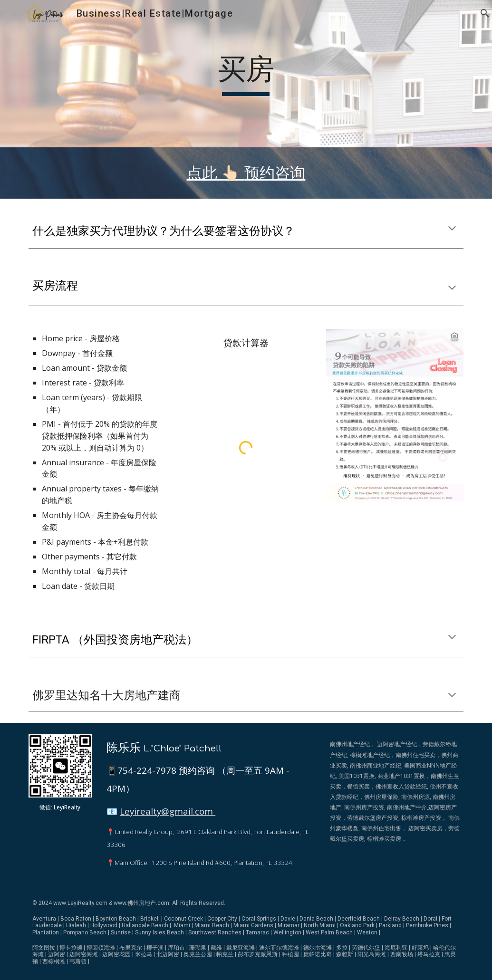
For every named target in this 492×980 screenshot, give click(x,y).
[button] (481, 13)
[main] (246, 74)
